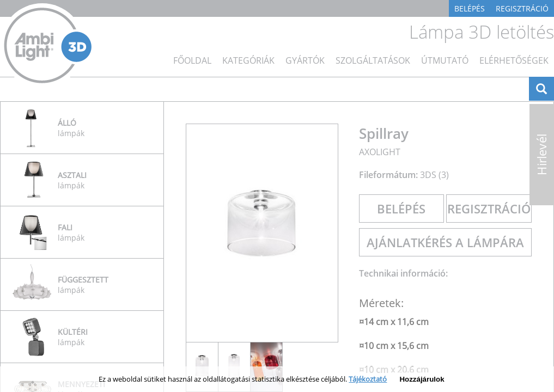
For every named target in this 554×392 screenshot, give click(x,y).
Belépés (470, 8)
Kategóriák (248, 60)
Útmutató (445, 60)
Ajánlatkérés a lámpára (445, 242)
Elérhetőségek (514, 60)
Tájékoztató (368, 379)
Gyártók (305, 60)
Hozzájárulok (422, 379)
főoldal (192, 60)
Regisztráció (522, 8)
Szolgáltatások (373, 60)
